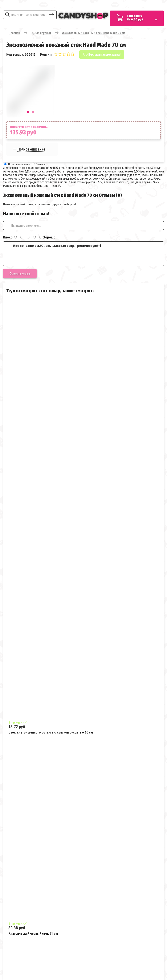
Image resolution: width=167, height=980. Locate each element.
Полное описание (31, 149)
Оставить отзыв (20, 273)
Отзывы (41, 164)
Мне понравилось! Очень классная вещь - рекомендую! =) (83, 254)
